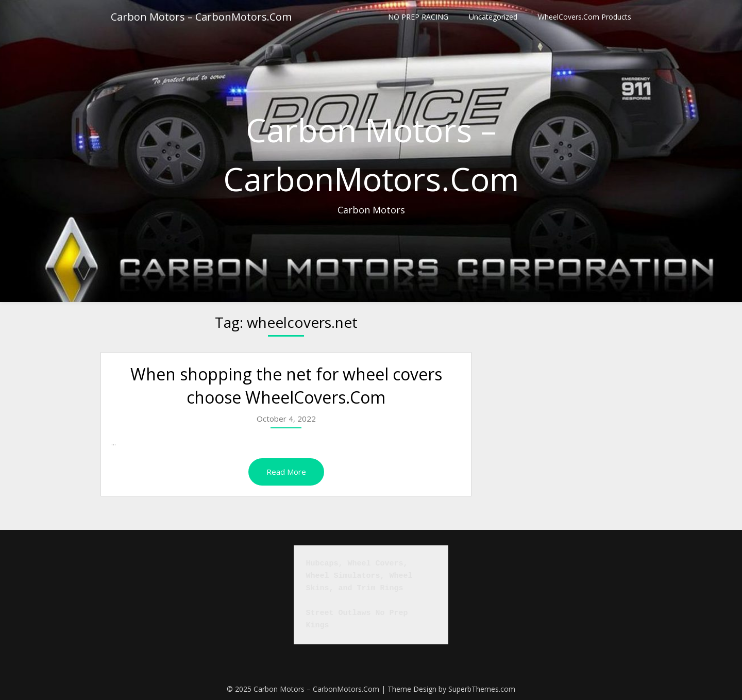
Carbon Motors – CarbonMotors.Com (201, 17)
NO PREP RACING (418, 17)
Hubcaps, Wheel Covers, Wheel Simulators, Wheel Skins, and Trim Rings (362, 576)
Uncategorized (493, 17)
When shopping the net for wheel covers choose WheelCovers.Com (286, 386)
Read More (286, 472)
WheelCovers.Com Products (585, 17)
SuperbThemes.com (482, 689)
